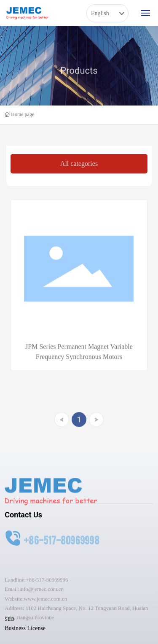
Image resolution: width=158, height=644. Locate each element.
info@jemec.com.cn (42, 602)
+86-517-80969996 (47, 593)
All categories (79, 164)
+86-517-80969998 (62, 543)
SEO (9, 619)
